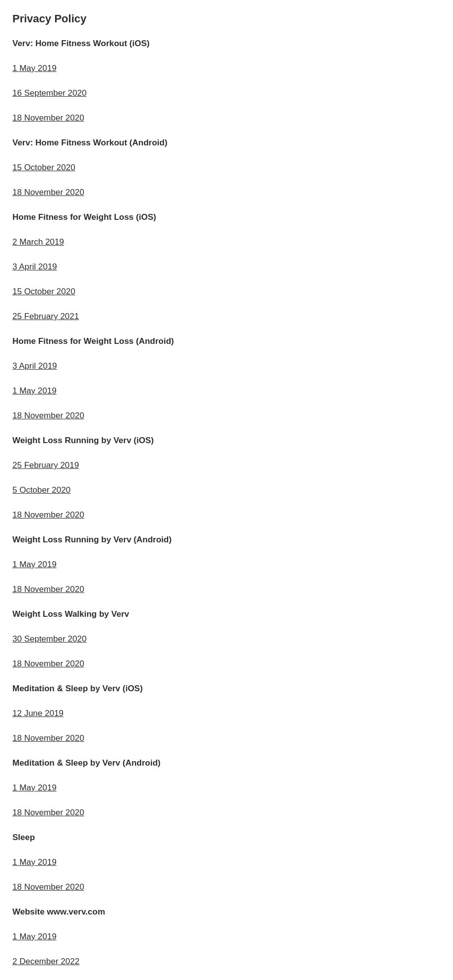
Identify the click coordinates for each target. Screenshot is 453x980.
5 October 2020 (41, 490)
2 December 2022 (46, 961)
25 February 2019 (46, 465)
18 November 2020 (48, 118)
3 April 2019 (35, 267)
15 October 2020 (44, 167)
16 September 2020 (49, 93)
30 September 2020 (49, 639)
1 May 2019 (34, 68)
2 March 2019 (38, 242)
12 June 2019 (38, 713)
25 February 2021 (46, 316)
